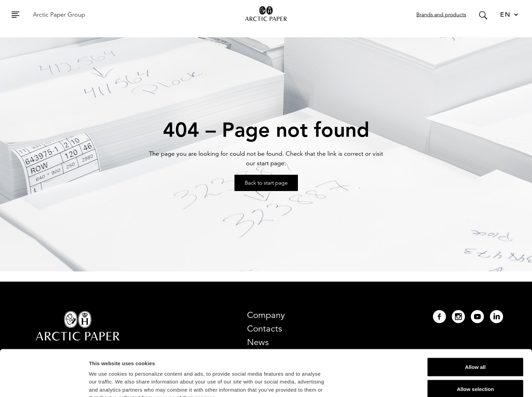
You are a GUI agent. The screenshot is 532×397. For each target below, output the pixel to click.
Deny (476, 368)
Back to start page (266, 183)
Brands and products (441, 15)
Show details (356, 384)
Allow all (476, 324)
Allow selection (475, 346)
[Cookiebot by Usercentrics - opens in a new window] (44, 384)
